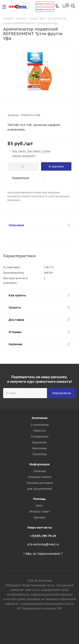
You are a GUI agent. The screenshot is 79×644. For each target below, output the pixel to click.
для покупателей (39, 489)
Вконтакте (40, 629)
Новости (39, 431)
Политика (39, 454)
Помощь (40, 471)
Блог (39, 506)
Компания (40, 418)
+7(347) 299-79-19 (43, 536)
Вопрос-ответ (40, 511)
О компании (40, 425)
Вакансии (39, 442)
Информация (40, 464)
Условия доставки (40, 483)
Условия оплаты (40, 477)
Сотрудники (40, 436)
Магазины (39, 448)
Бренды (39, 517)
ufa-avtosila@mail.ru (43, 544)
